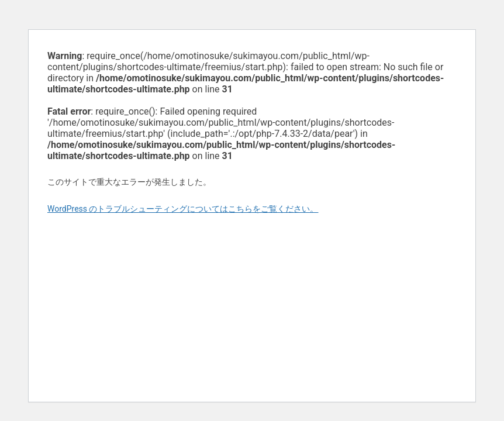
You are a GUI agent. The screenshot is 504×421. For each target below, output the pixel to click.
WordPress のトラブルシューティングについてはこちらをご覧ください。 (183, 209)
